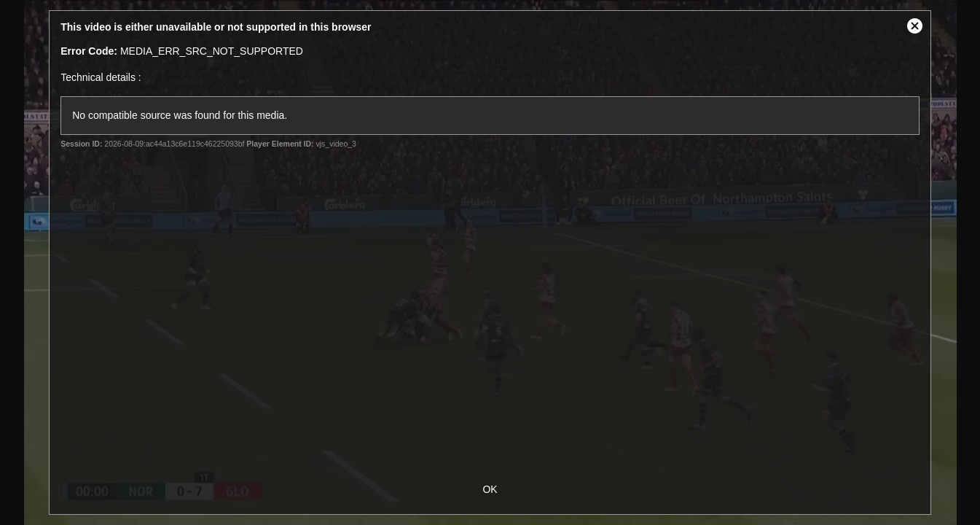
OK (490, 489)
